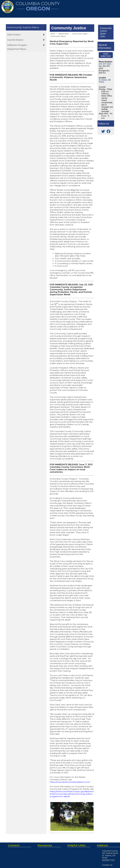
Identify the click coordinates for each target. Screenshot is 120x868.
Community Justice (19, 27)
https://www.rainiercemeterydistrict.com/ (70, 782)
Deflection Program (17, 45)
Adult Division (14, 35)
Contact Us (107, 865)
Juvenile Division (15, 40)
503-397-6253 (105, 64)
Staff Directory (106, 55)
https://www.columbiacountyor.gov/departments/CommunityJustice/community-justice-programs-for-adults (72, 794)
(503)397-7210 (108, 860)
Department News (17, 49)
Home (53, 34)
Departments (64, 34)
